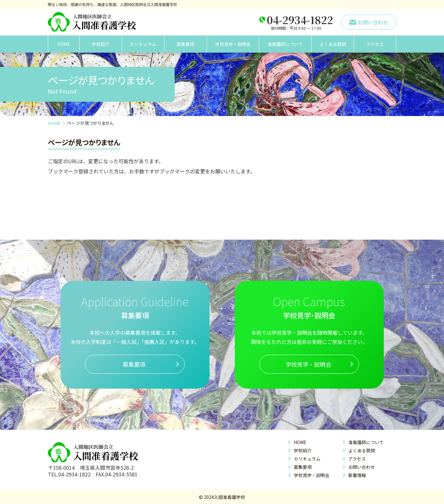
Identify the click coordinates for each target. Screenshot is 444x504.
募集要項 (185, 44)
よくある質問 (333, 44)
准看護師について (285, 44)
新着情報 (357, 475)
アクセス (375, 44)
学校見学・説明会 (233, 44)
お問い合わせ (362, 467)
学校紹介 (100, 44)
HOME (64, 44)
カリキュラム (143, 44)
